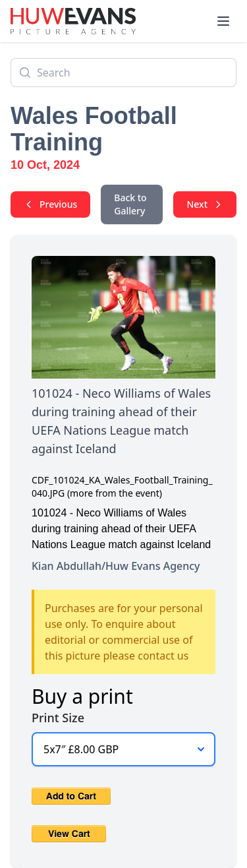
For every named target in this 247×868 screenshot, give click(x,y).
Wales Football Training (94, 129)
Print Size (58, 718)
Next (205, 204)
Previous (50, 204)
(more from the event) (115, 493)
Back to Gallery (130, 204)
